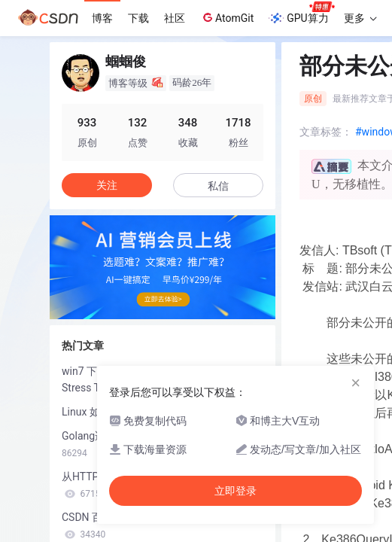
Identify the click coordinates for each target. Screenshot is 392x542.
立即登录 (236, 491)
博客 (102, 18)
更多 (360, 18)
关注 (107, 185)
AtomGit (227, 17)
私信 (218, 186)
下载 (138, 18)
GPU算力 (301, 14)
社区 (175, 18)
